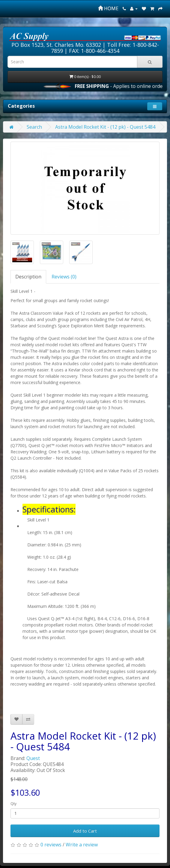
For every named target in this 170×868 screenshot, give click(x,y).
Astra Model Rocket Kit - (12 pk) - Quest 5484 (105, 127)
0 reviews (51, 845)
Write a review (82, 845)
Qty (13, 804)
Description (28, 277)
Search (34, 127)
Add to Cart (85, 831)
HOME (108, 8)
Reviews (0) (64, 277)
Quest (33, 758)
